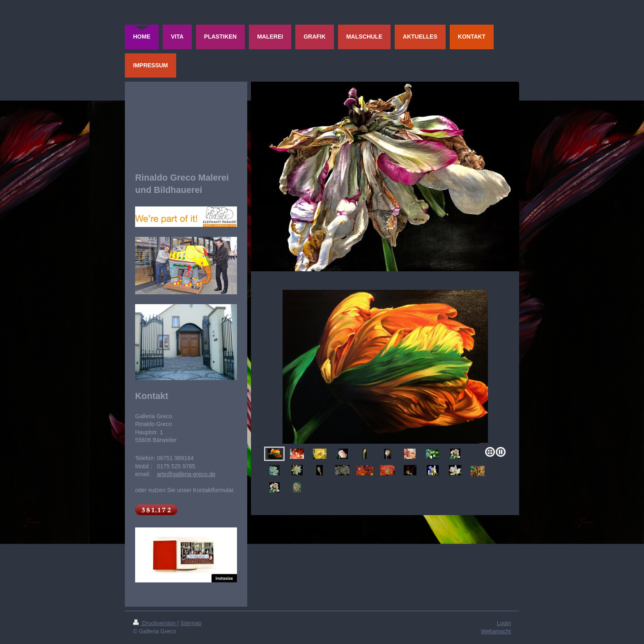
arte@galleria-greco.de (186, 474)
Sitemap (191, 623)
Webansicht (496, 631)
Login (504, 623)
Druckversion (155, 623)
